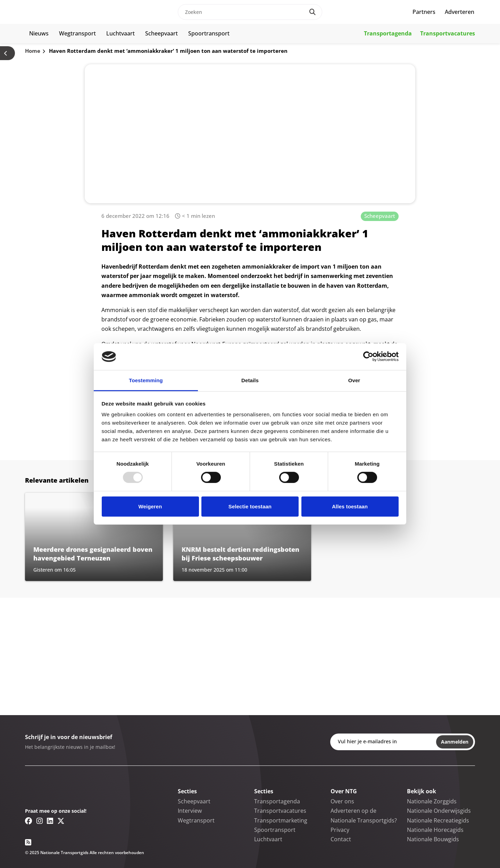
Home (33, 51)
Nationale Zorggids (432, 801)
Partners (424, 12)
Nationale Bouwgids (433, 839)
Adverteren (460, 12)
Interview (190, 811)
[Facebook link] (29, 821)
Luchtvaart (120, 33)
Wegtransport (77, 33)
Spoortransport (209, 33)
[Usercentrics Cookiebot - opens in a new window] (368, 357)
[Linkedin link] (50, 821)
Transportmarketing (281, 820)
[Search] (312, 12)
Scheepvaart (161, 33)
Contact (341, 839)
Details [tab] (250, 380)
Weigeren (150, 506)
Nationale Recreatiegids (438, 820)
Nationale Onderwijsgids (439, 811)
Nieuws (39, 33)
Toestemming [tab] (146, 380)
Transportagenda (388, 33)
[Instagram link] (40, 821)
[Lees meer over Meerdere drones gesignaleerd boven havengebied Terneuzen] (94, 537)
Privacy (340, 830)
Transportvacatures (448, 33)
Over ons (342, 801)
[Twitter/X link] (61, 821)
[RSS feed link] (28, 842)
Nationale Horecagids (435, 830)
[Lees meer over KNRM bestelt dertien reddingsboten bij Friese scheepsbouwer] (242, 537)
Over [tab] (354, 380)
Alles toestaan (350, 506)
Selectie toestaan (250, 506)
